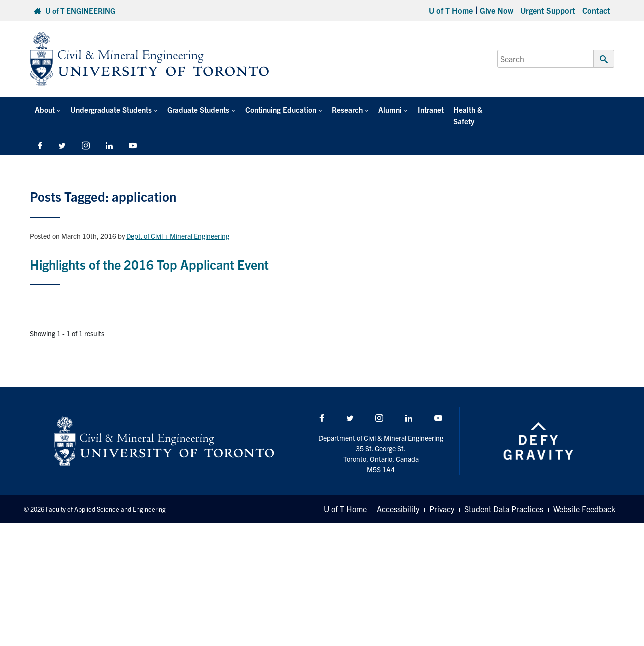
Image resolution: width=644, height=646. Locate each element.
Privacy (442, 478)
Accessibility (398, 478)
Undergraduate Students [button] (108, 110)
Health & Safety (467, 110)
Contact (596, 10)
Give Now (497, 10)
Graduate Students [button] (194, 110)
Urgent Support (548, 10)
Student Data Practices (504, 478)
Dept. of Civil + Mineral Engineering (178, 204)
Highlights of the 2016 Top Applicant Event (151, 232)
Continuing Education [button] (274, 110)
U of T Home (451, 10)
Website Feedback (584, 478)
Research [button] (340, 110)
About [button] (44, 110)
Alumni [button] (381, 110)
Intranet (420, 110)
